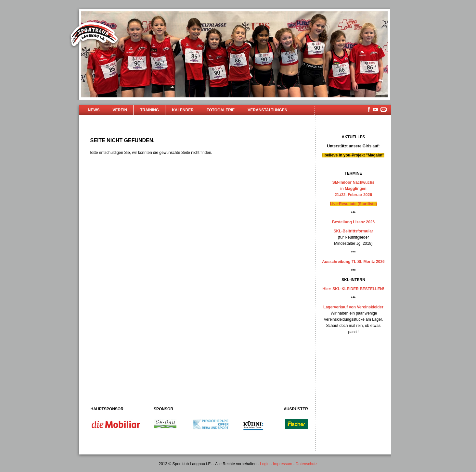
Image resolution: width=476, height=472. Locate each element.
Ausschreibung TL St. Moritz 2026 (353, 262)
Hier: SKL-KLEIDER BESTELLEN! (353, 289)
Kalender (183, 110)
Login (265, 464)
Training (149, 110)
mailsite (384, 110)
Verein (120, 110)
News (94, 110)
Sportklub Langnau (94, 35)
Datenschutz (307, 464)
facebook (369, 109)
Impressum (283, 464)
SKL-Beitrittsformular (353, 231)
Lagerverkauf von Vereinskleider (353, 307)
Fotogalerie (221, 110)
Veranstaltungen (267, 110)
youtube (375, 110)
